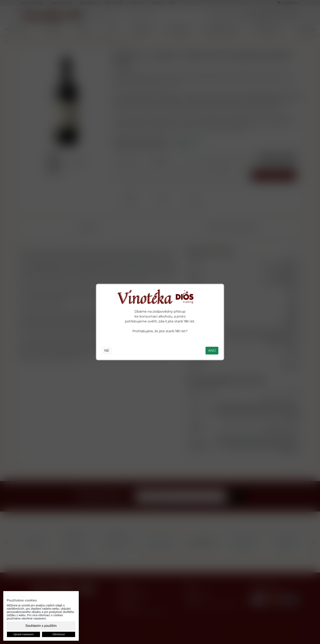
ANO (212, 351)
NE (107, 351)
